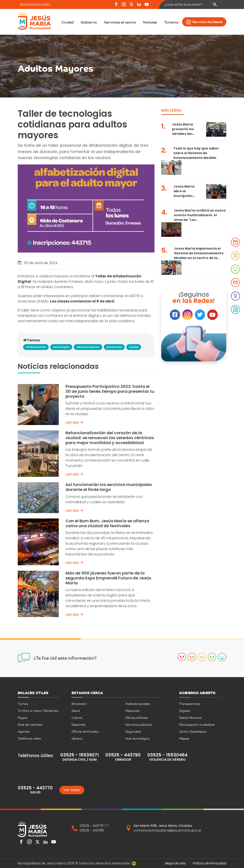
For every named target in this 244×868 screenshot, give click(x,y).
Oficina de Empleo (85, 731)
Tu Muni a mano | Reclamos (38, 711)
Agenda (24, 731)
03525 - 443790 (123, 755)
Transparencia (190, 704)
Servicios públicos (139, 724)
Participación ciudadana (197, 724)
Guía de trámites (30, 724)
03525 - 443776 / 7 (94, 826)
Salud (76, 711)
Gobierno (89, 22)
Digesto (185, 711)
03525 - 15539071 (80, 755)
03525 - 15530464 (167, 755)
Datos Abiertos (190, 718)
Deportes (78, 724)
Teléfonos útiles (29, 738)
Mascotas (132, 711)
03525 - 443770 (35, 788)
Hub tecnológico (137, 738)
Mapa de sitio (175, 863)
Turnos (23, 704)
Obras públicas (136, 718)
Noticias (150, 22)
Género (77, 738)
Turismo (171, 22)
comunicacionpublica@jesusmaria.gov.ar (167, 830)
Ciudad (68, 22)
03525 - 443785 (92, 830)
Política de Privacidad (210, 863)
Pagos (22, 718)
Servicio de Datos (204, 22)
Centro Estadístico (193, 731)
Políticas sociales (138, 704)
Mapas (184, 738)
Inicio (23, 60)
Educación (79, 704)
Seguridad (133, 731)
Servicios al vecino (120, 22)
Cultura (77, 718)
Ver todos (72, 790)
